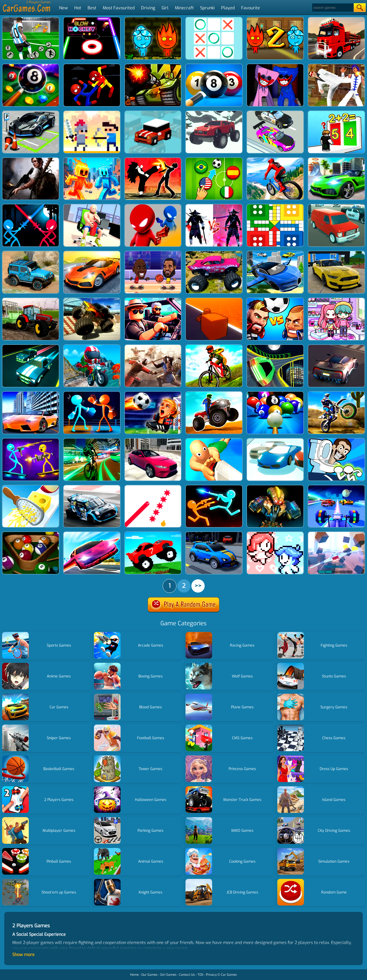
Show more (23, 955)
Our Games (149, 975)
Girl (165, 8)
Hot (78, 8)
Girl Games (168, 975)
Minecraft (184, 8)
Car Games (229, 975)
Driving (148, 8)
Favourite (251, 8)
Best (92, 8)
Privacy (211, 975)
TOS (200, 975)
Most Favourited (119, 8)
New (63, 8)
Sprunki (207, 8)
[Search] (333, 8)
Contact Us (187, 975)
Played (228, 8)
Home (134, 975)
